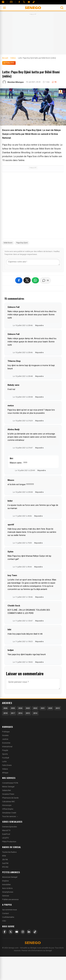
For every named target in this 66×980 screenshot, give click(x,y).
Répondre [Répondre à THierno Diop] (39, 376)
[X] (11, 932)
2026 (5, 708)
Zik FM (5, 860)
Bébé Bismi (8, 243)
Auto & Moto (7, 888)
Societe (5, 735)
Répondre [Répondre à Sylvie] (38, 567)
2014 (35, 713)
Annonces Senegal (10, 877)
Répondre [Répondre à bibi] (39, 641)
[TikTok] (35, 932)
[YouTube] (29, 2)
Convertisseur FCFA (10, 783)
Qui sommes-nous (10, 910)
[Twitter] (24, 2)
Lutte (4, 761)
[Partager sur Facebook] (19, 280)
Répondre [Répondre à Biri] (42, 470)
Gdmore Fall (14, 307)
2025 (13, 708)
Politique (6, 732)
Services (6, 896)
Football (6, 758)
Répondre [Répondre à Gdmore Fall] (39, 325)
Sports (5, 754)
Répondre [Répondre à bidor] (38, 516)
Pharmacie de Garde (10, 798)
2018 (5, 713)
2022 (35, 708)
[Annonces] (3, 2)
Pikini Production (9, 842)
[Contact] (11, 2)
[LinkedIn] (29, 932)
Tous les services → (10, 816)
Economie (6, 743)
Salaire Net (7, 790)
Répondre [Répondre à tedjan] (39, 662)
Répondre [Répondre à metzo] (39, 421)
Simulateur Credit (9, 813)
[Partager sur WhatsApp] (35, 280)
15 (54, 82)
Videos (5, 769)
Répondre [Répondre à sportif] (38, 543)
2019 (58, 708)
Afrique (5, 773)
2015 (28, 713)
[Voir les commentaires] (45, 280)
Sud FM (5, 863)
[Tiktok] (34, 2)
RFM (4, 856)
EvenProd (6, 834)
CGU (4, 921)
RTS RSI (5, 867)
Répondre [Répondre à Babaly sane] (39, 397)
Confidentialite (8, 917)
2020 (50, 708)
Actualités (9, 63)
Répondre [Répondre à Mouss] (39, 492)
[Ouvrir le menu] (4, 8)
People (5, 750)
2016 (20, 713)
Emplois (5, 881)
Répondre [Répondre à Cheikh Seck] (39, 621)
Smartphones (8, 892)
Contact (6, 913)
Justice (5, 739)
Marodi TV (6, 830)
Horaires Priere (8, 794)
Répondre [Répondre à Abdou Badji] (39, 448)
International (7, 747)
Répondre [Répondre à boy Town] (39, 597)
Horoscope (7, 805)
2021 (43, 708)
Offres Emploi (8, 809)
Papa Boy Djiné (22, 243)
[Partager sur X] (27, 280)
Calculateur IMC (9, 802)
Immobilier (6, 885)
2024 (20, 708)
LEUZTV (5, 838)
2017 (13, 713)
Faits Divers (7, 765)
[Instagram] (23, 932)
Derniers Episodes (10, 827)
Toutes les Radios (9, 852)
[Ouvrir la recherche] (62, 8)
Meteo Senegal (8, 787)
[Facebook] (19, 2)
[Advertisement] (33, 34)
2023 (28, 708)
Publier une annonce (10, 899)
